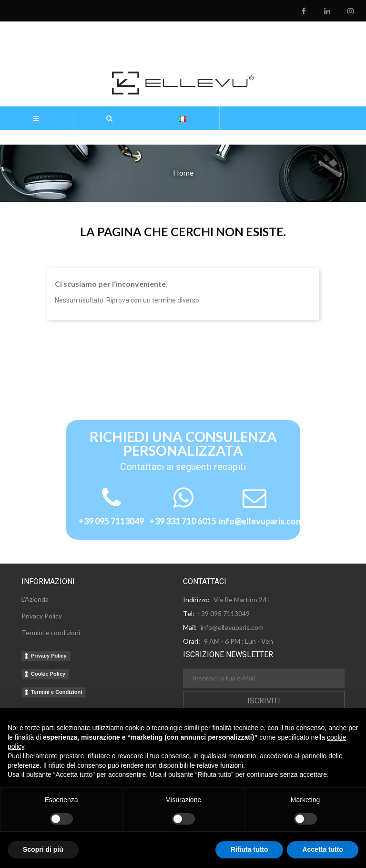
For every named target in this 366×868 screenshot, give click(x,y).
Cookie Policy (48, 674)
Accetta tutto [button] (323, 849)
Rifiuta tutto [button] (249, 849)
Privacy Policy (49, 656)
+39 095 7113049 (111, 521)
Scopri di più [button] (43, 849)
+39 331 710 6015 (183, 521)
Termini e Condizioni (56, 692)
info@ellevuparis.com (261, 521)
